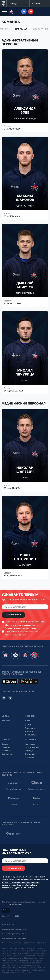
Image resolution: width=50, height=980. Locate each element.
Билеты (6, 719)
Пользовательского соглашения (17, 878)
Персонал (21, 28)
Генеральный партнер (37, 787)
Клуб (28, 719)
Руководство (31, 726)
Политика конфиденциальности (14, 928)
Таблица (29, 749)
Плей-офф (30, 756)
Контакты (29, 730)
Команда (7, 738)
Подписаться (13, 613)
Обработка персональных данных (15, 932)
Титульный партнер (13, 787)
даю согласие (13, 630)
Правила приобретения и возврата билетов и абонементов (25, 941)
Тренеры (6, 746)
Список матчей (32, 746)
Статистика (41, 28)
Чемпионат (31, 738)
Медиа (5, 714)
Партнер (13, 803)
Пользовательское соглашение (14, 937)
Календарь (30, 742)
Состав (5, 742)
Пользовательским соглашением (20, 626)
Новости (30, 714)
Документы (30, 733)
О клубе (29, 723)
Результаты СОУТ (9, 923)
